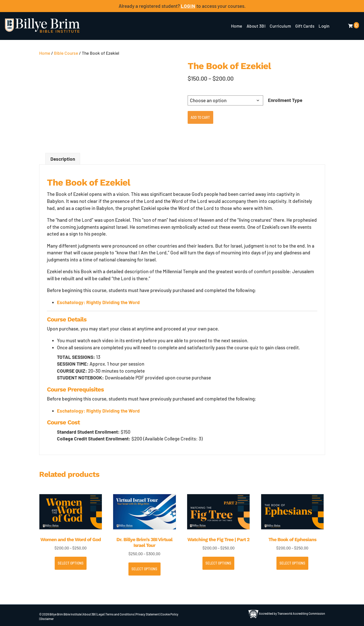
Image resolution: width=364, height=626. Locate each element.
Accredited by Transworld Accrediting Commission (287, 613)
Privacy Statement (148, 614)
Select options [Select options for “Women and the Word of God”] (71, 563)
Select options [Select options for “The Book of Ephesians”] (292, 563)
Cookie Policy (170, 614)
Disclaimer (47, 619)
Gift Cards (305, 26)
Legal (100, 614)
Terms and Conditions (120, 614)
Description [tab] (63, 159)
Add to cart (200, 117)
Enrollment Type (285, 100)
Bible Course (66, 53)
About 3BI (256, 26)
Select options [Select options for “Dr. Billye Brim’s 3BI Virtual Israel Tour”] (144, 569)
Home (237, 26)
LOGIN (188, 6)
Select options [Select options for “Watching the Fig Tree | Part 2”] (218, 563)
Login (324, 26)
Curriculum (280, 26)
